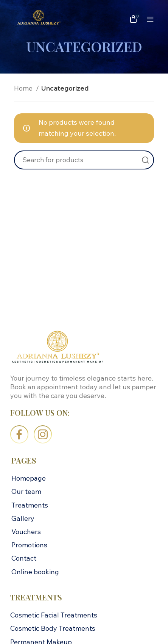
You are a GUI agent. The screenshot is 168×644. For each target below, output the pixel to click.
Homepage (29, 478)
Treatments (30, 505)
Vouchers (26, 532)
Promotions (29, 545)
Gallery (23, 518)
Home (24, 88)
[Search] (84, 160)
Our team (26, 491)
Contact (24, 558)
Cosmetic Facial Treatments (54, 615)
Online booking (35, 572)
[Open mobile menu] (150, 19)
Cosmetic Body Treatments (53, 628)
